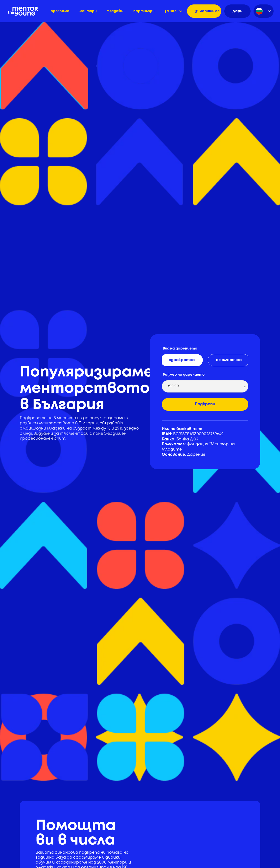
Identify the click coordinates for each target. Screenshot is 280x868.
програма (60, 11)
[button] (173, 11)
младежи (115, 11)
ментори (88, 11)
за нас (171, 11)
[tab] (182, 360)
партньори (144, 11)
